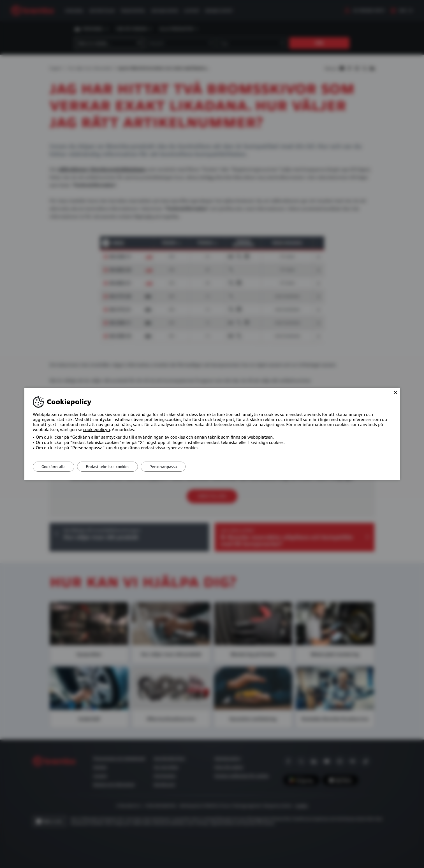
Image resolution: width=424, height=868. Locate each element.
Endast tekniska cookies (107, 467)
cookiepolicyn (97, 430)
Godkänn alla (54, 467)
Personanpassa (163, 467)
